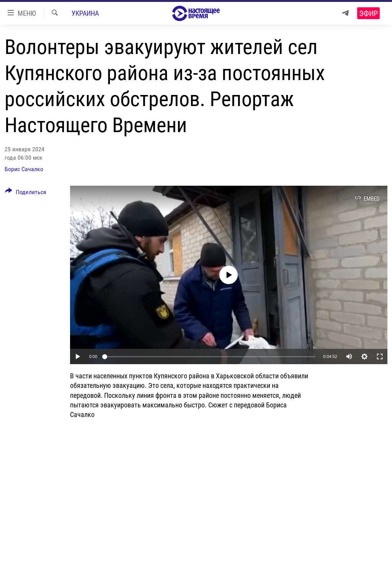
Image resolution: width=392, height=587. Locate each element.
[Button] (26, 193)
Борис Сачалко (24, 169)
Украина (85, 13)
